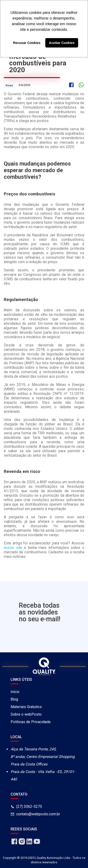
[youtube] (37, 844)
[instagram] (22, 844)
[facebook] (14, 844)
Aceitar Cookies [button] (62, 43)
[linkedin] (29, 844)
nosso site (13, 548)
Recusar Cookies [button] (27, 43)
